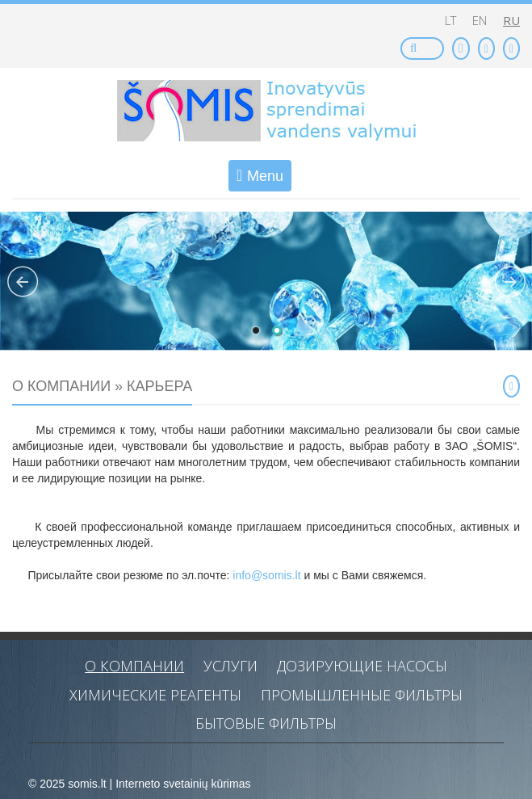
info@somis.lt (268, 575)
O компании (134, 666)
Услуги (230, 666)
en (480, 20)
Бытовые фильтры (266, 723)
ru (511, 20)
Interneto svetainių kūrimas (183, 784)
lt (450, 20)
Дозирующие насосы (362, 666)
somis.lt (87, 784)
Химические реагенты (155, 695)
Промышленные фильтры (362, 695)
